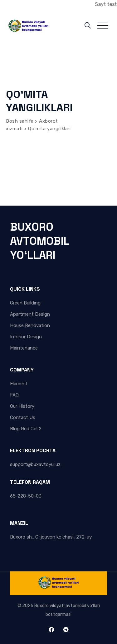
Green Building (25, 303)
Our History (22, 406)
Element (19, 384)
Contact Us (23, 417)
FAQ (14, 395)
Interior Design (26, 337)
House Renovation (30, 325)
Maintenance (24, 348)
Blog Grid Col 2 (26, 429)
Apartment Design (30, 314)
